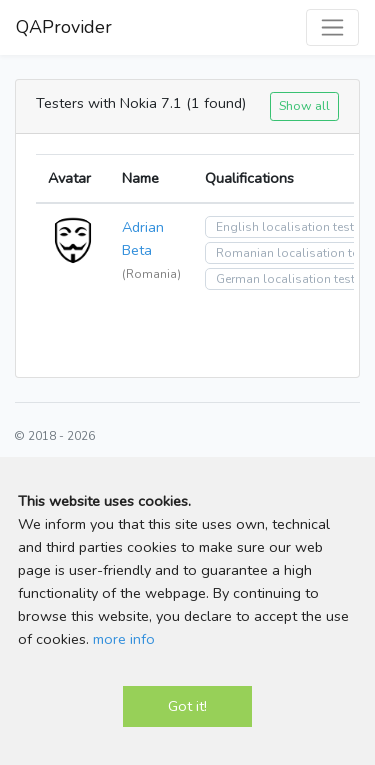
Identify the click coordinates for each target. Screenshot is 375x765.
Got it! (187, 706)
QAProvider (64, 27)
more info (124, 639)
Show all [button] (304, 105)
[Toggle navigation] (332, 27)
